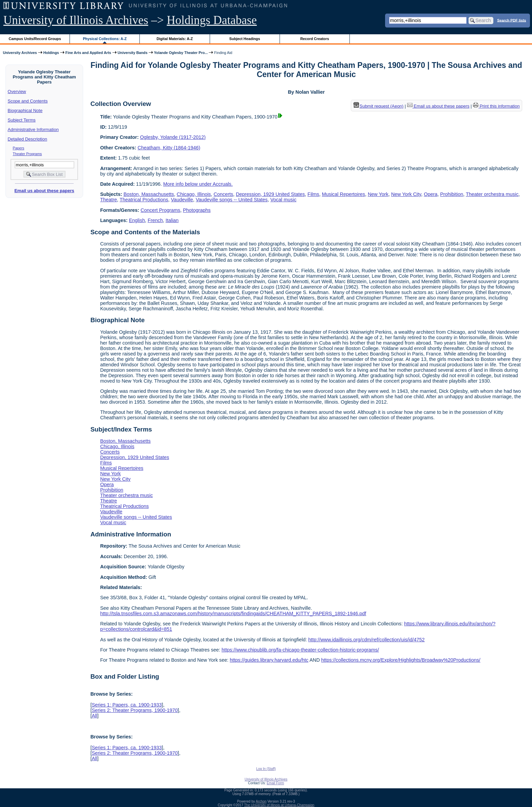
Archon (261, 801)
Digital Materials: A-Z (175, 39)
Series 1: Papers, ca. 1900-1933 (127, 705)
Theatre (109, 200)
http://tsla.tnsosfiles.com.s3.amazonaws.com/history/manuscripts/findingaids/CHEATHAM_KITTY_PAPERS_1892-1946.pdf (233, 613)
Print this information (496, 106)
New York (378, 194)
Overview (17, 91)
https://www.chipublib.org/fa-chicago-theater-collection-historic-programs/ (300, 650)
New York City (406, 194)
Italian (172, 220)
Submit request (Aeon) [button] (379, 106)
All (94, 716)
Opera (431, 194)
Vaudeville (182, 200)
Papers (19, 148)
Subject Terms (22, 120)
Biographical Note (25, 111)
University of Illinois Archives (76, 20)
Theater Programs (27, 154)
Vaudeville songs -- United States (232, 200)
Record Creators (315, 39)
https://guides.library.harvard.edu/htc (269, 660)
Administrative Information (33, 130)
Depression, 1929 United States (270, 194)
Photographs (197, 210)
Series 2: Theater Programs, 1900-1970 (135, 710)
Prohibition (452, 194)
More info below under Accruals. (198, 184)
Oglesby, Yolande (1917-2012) (173, 137)
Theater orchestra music (492, 194)
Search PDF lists (511, 20)
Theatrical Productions (144, 200)
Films (313, 194)
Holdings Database (212, 20)
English (137, 220)
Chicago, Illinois (194, 194)
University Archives (20, 53)
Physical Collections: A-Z (105, 39)
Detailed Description (27, 139)
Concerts (224, 194)
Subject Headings (245, 39)
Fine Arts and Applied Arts (88, 53)
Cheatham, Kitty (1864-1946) (169, 148)
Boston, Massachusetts (149, 194)
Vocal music (283, 200)
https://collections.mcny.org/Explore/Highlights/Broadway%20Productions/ (401, 660)
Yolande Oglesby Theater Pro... (181, 53)
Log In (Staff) (266, 769)
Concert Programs (160, 210)
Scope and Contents (28, 101)
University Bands (133, 53)
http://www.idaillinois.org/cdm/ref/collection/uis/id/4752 (366, 640)
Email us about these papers (44, 191)
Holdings (51, 53)
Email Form (275, 783)
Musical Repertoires (344, 194)
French (155, 220)
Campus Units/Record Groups (35, 39)
